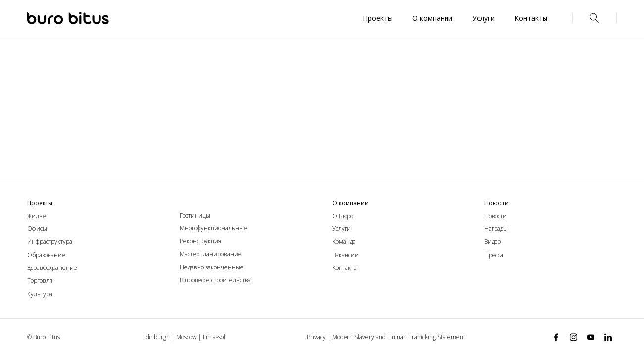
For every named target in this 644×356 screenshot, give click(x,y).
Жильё (37, 216)
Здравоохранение (52, 268)
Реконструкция (200, 241)
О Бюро (343, 216)
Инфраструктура (50, 242)
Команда (344, 242)
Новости (495, 216)
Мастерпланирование (211, 254)
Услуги (342, 229)
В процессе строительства (215, 280)
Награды (496, 229)
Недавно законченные (212, 267)
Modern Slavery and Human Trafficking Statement (399, 337)
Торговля (40, 281)
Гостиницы (195, 215)
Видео (493, 242)
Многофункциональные (213, 228)
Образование (46, 255)
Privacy (316, 337)
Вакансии (346, 255)
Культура (40, 294)
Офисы (37, 229)
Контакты (345, 268)
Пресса (494, 255)
